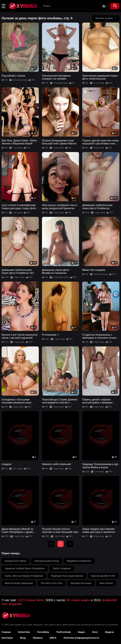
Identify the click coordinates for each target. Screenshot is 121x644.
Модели (109, 632)
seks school (106, 583)
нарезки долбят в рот (103, 576)
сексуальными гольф (47, 561)
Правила (38, 638)
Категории (7, 638)
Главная (6, 632)
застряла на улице (81, 583)
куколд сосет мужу (16, 561)
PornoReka (43, 632)
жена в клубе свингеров (19, 583)
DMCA (53, 638)
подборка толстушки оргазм (67, 576)
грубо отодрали (62, 568)
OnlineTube (24, 632)
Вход (23, 638)
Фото (95, 632)
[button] (4, 6)
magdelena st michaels (79, 561)
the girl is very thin (51, 583)
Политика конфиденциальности (81, 638)
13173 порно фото (30, 600)
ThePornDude (64, 632)
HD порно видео (78, 600)
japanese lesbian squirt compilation (25, 568)
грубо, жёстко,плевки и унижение (24, 576)
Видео (82, 632)
